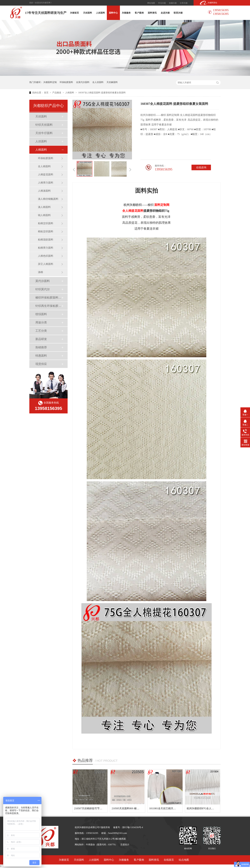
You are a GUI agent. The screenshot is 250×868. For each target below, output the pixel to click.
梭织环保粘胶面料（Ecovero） (48, 298)
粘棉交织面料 (46, 223)
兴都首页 (74, 13)
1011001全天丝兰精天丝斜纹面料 (168, 808)
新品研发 (41, 339)
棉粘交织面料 (46, 231)
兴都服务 (126, 13)
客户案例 (139, 13)
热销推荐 (41, 347)
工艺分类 (41, 331)
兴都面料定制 (50, 82)
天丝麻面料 (112, 82)
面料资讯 (152, 13)
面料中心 (113, 13)
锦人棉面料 (44, 215)
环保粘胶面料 (66, 82)
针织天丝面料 (44, 125)
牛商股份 (90, 845)
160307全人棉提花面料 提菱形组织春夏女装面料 (102, 93)
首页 (47, 93)
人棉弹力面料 (46, 183)
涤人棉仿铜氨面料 (48, 199)
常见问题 (162, 3)
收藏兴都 (173, 3)
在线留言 (169, 860)
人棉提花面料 (46, 174)
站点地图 (184, 860)
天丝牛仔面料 (44, 133)
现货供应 (41, 364)
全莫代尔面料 (83, 82)
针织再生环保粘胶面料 (48, 306)
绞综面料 (41, 314)
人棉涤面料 (44, 191)
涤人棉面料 (44, 207)
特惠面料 (41, 356)
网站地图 (151, 3)
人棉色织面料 (46, 256)
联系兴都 (178, 13)
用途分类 (41, 322)
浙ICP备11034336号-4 (133, 827)
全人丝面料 (98, 82)
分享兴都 (184, 3)
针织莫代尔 (43, 289)
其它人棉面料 (46, 264)
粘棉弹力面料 (46, 248)
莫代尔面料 (43, 281)
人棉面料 (70, 93)
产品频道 (57, 93)
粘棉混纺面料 (46, 240)
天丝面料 (88, 13)
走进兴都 (165, 13)
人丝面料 (100, 13)
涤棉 (40, 272)
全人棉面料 (44, 166)
